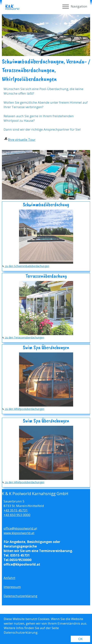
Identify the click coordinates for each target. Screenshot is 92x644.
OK (80, 639)
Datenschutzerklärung (20, 596)
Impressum (12, 587)
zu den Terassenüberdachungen (23, 337)
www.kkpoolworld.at (19, 533)
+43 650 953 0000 (17, 515)
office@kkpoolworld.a (20, 528)
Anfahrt (9, 578)
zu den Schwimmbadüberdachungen (26, 266)
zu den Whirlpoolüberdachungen (23, 409)
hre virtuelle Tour (22, 140)
